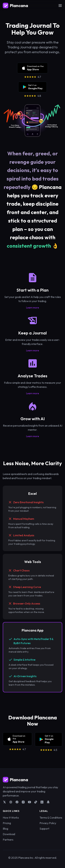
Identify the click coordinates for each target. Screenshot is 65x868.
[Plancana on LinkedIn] (42, 802)
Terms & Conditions (51, 818)
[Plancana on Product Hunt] (48, 802)
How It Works (11, 818)
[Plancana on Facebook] (17, 802)
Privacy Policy (48, 823)
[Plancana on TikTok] (36, 802)
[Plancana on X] (5, 802)
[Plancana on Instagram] (23, 802)
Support (44, 829)
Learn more (33, 308)
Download (9, 834)
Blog (5, 829)
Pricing (7, 823)
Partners (8, 840)
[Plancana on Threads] (11, 802)
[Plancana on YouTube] (29, 802)
